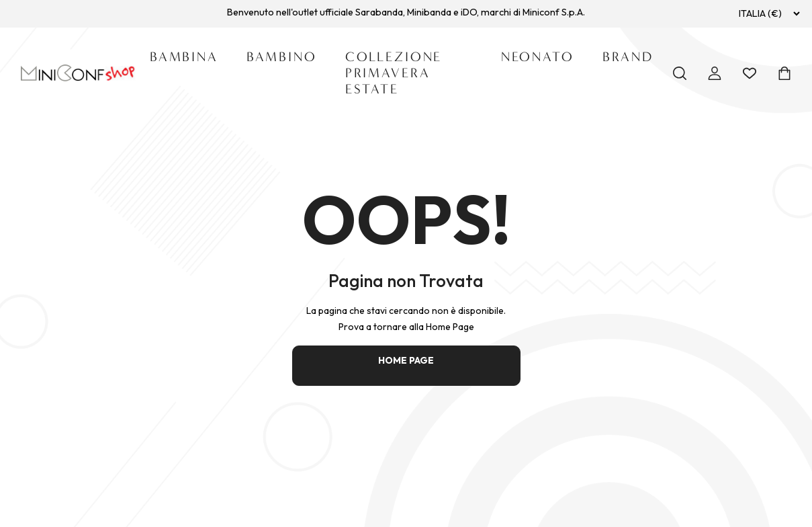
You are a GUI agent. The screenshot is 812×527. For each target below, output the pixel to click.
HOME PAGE (406, 360)
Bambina (184, 57)
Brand (628, 57)
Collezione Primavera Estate (394, 73)
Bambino (282, 57)
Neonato (538, 57)
